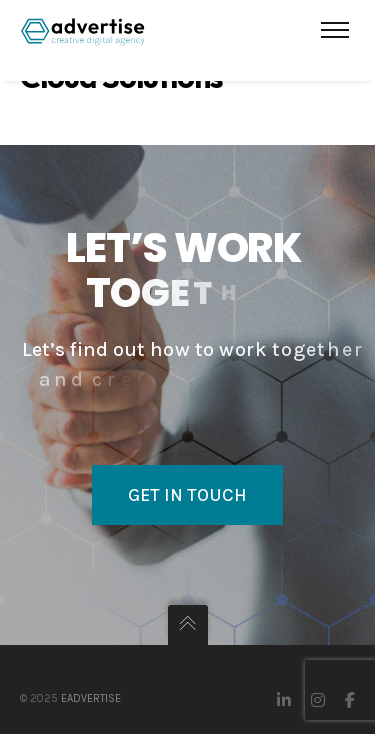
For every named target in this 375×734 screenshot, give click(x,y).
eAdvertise (91, 698)
